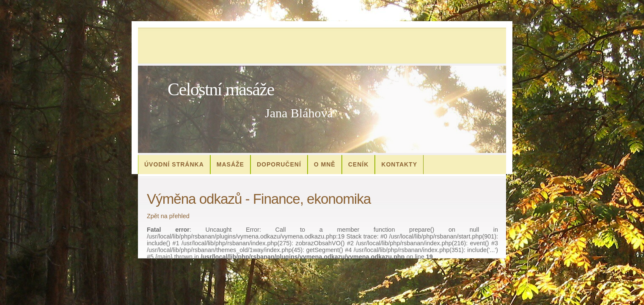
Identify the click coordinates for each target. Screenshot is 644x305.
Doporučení (279, 164)
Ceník (359, 164)
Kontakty (399, 164)
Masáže (230, 164)
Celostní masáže (221, 89)
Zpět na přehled (168, 216)
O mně (325, 164)
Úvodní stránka (174, 164)
